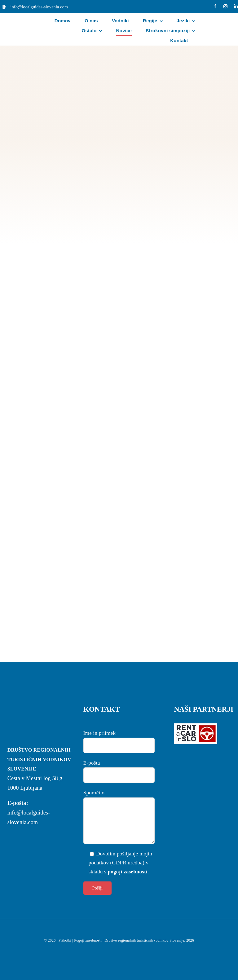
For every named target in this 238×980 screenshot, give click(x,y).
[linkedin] (236, 6)
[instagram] (225, 6)
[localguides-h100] (27, 18)
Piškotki (65, 940)
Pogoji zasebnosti (88, 940)
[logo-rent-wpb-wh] (196, 726)
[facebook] (215, 6)
